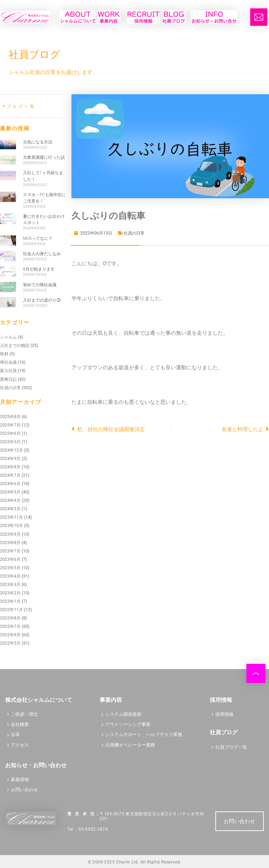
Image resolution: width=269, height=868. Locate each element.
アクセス (20, 745)
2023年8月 (10, 543)
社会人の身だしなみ (42, 254)
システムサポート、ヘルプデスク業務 (144, 735)
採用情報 (224, 714)
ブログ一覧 (21, 106)
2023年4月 (10, 576)
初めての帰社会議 (40, 285)
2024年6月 (10, 484)
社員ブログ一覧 (231, 747)
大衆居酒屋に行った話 (44, 157)
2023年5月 (10, 568)
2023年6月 (10, 559)
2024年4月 (10, 500)
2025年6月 (10, 433)
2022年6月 (10, 635)
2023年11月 (11, 517)
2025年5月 (10, 442)
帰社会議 (8, 362)
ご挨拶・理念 (24, 714)
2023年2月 (10, 593)
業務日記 (8, 379)
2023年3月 (10, 585)
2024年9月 (10, 459)
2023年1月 (10, 601)
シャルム (8, 337)
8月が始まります (39, 269)
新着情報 (20, 780)
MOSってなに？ (38, 238)
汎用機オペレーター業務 (130, 745)
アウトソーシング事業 (128, 724)
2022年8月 (10, 618)
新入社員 (8, 371)
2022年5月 (10, 643)
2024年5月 (10, 492)
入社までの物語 (15, 346)
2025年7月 (10, 425)
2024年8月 (10, 467)
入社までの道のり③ (42, 300)
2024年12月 (11, 450)
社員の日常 (10, 388)
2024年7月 (10, 475)
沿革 (15, 735)
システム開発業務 (123, 714)
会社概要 (20, 724)
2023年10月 (11, 526)
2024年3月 (10, 509)
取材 (4, 354)
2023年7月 (10, 551)
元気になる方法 (38, 142)
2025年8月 (10, 417)
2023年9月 (10, 534)
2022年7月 (10, 626)
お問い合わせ (24, 790)
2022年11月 (11, 610)
